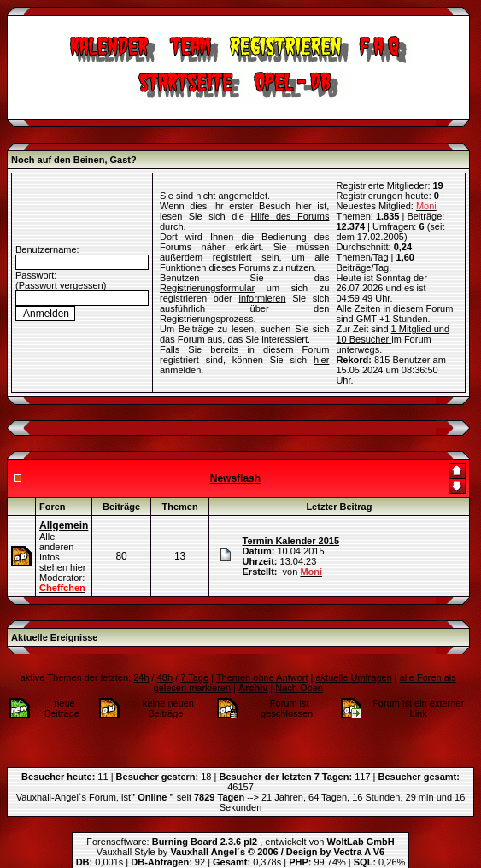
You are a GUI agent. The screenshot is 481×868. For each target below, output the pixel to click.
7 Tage (194, 677)
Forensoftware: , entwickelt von (240, 842)
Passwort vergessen (61, 285)
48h (165, 677)
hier (321, 360)
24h (141, 677)
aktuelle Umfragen (353, 677)
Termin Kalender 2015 (291, 541)
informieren (262, 298)
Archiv (253, 688)
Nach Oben (299, 688)
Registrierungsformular (207, 288)
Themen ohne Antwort (262, 677)
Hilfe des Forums (290, 216)
